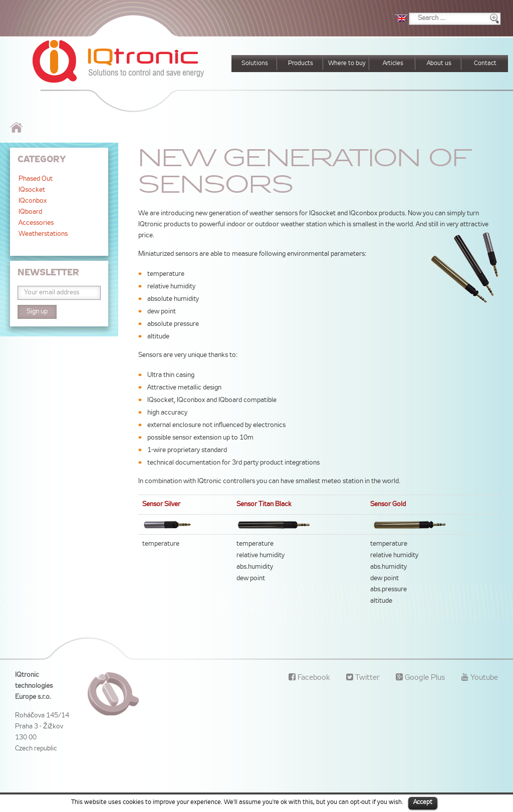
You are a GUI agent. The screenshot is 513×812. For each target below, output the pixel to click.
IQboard (30, 212)
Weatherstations (43, 234)
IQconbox (33, 201)
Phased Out (36, 179)
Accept (423, 802)
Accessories (36, 223)
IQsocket (32, 190)
